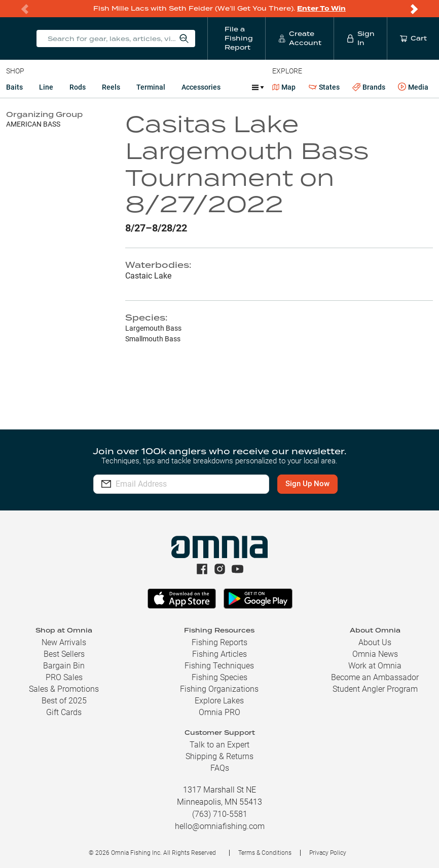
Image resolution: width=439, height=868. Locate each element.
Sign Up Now (307, 484)
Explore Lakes (219, 701)
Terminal (151, 87)
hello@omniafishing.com (220, 826)
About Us (375, 642)
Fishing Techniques (219, 666)
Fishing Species (219, 677)
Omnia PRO (219, 712)
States (324, 87)
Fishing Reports (219, 642)
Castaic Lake (148, 276)
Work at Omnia (375, 666)
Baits (14, 87)
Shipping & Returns (219, 756)
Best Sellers (64, 654)
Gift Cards (64, 712)
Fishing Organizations (219, 689)
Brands (369, 87)
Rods (78, 87)
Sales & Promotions (64, 689)
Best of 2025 (64, 701)
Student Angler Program (375, 689)
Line (46, 87)
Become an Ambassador (375, 677)
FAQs (220, 768)
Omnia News (375, 654)
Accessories (201, 87)
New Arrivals (64, 642)
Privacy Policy (328, 853)
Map (284, 87)
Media (413, 87)
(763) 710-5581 (220, 814)
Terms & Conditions (265, 853)
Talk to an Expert (219, 745)
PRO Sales (64, 677)
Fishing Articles (219, 654)
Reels (111, 87)
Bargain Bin (64, 666)
